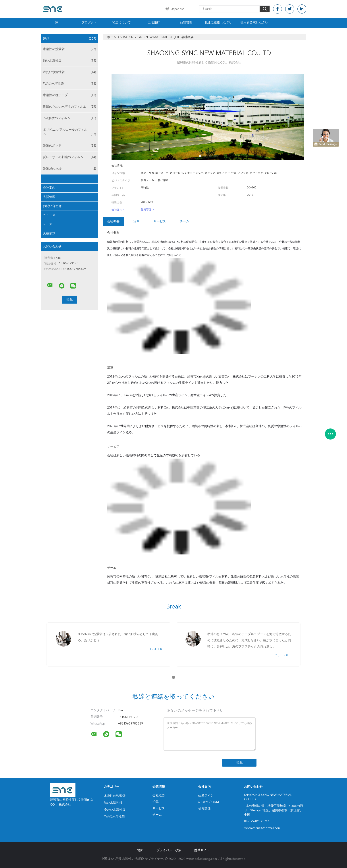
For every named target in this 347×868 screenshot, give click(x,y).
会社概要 (113, 221)
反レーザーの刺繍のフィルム (69, 157)
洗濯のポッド (69, 146)
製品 (69, 39)
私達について (121, 23)
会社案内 (49, 188)
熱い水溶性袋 (69, 61)
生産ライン (206, 796)
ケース (48, 224)
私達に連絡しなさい (218, 23)
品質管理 (186, 23)
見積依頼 (49, 233)
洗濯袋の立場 (69, 169)
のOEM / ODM (209, 802)
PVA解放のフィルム (69, 118)
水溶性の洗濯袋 (69, 49)
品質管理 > (147, 210)
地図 (140, 850)
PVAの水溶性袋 (69, 84)
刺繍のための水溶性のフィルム (69, 107)
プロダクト (89, 23)
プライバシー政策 (169, 850)
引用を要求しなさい (254, 23)
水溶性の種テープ (69, 95)
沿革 (137, 221)
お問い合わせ (52, 206)
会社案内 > (118, 210)
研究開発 (204, 808)
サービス (160, 221)
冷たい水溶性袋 (69, 72)
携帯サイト (202, 850)
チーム (185, 221)
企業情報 (49, 179)
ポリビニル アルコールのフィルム (69, 132)
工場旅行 (154, 23)
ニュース (49, 215)
